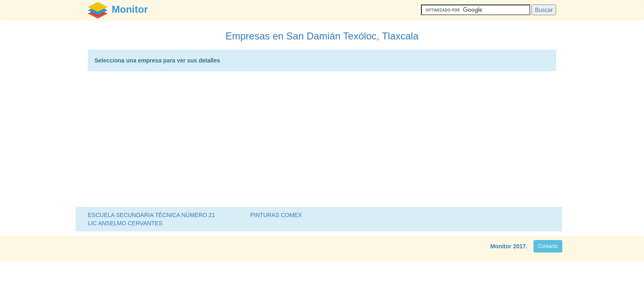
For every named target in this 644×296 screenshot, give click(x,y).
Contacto (548, 246)
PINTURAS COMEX (276, 215)
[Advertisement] (322, 141)
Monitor (501, 246)
